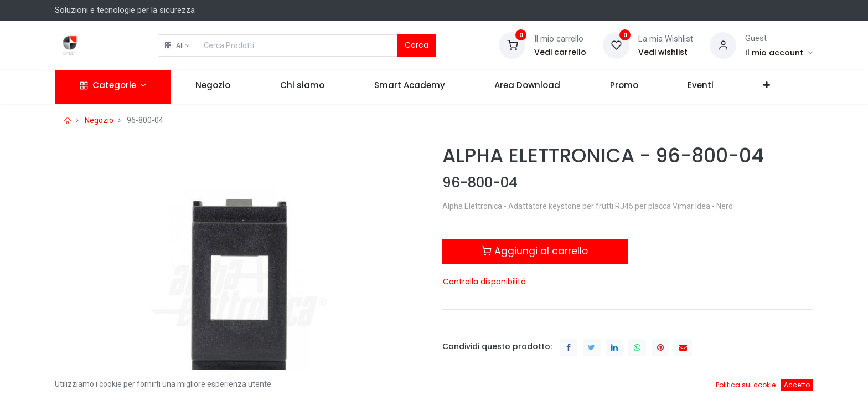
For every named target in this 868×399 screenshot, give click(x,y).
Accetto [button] (797, 385)
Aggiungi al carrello (535, 251)
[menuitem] (213, 87)
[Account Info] (779, 53)
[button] (177, 45)
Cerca (417, 45)
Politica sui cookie (746, 385)
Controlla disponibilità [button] (484, 282)
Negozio (99, 120)
